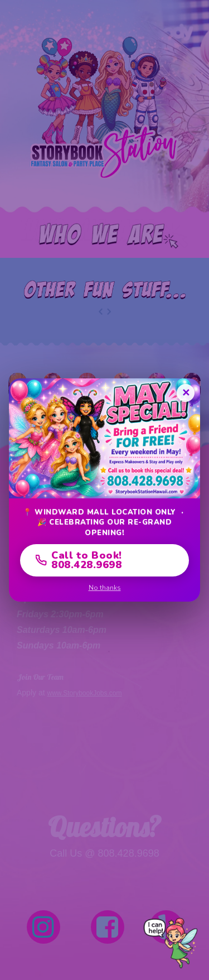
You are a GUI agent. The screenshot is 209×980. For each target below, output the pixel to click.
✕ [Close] (186, 393)
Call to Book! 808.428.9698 (79, 560)
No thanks (105, 588)
